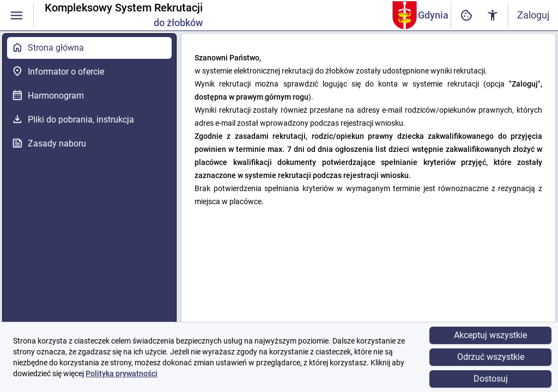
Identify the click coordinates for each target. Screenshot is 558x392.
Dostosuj (491, 379)
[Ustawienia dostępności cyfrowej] (466, 16)
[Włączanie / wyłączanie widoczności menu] (17, 16)
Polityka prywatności (122, 373)
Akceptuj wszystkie (490, 335)
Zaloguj (533, 15)
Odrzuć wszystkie (491, 357)
